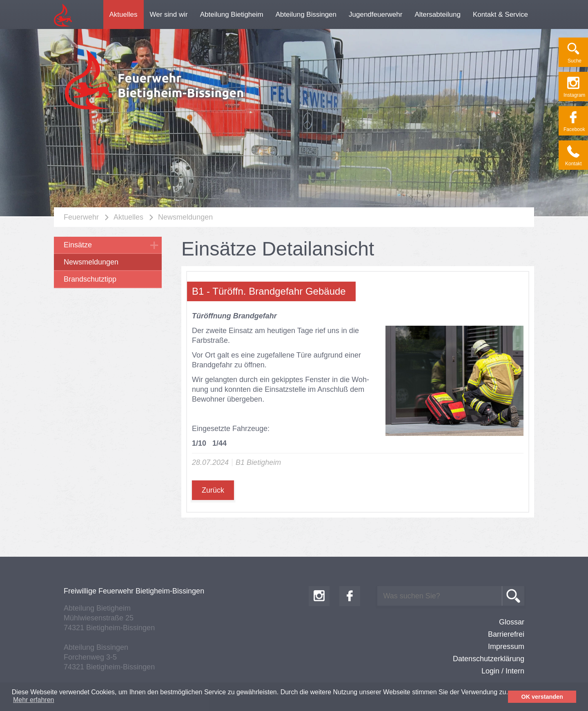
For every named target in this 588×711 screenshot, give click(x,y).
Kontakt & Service (500, 14)
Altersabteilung (437, 14)
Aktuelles (124, 14)
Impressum (506, 647)
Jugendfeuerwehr (375, 14)
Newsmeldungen (185, 217)
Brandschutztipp (90, 279)
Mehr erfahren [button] (34, 700)
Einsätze (78, 245)
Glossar (512, 622)
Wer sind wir (169, 14)
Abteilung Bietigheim (232, 14)
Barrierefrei (506, 634)
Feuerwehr (81, 217)
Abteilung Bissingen (306, 14)
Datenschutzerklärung (489, 659)
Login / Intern (503, 671)
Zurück (213, 490)
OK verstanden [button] (542, 697)
